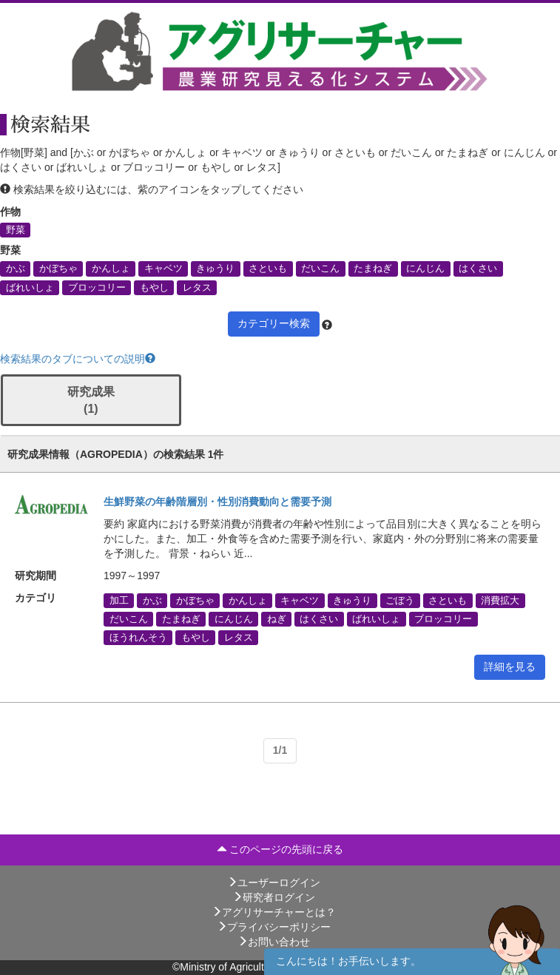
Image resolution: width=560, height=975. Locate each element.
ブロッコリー (97, 287)
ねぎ (277, 618)
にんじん (425, 269)
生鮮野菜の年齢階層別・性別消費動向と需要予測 (217, 502)
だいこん (320, 269)
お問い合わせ (274, 942)
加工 (119, 600)
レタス (197, 287)
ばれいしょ (30, 287)
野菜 (16, 230)
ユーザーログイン (274, 883)
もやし (154, 287)
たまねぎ (373, 269)
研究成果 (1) (91, 400)
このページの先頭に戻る (280, 849)
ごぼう (400, 600)
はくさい (478, 269)
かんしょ (111, 269)
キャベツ (163, 269)
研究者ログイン (274, 897)
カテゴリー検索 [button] (274, 323)
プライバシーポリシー (274, 927)
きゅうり (215, 269)
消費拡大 (500, 600)
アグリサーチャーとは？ (274, 912)
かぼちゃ (58, 269)
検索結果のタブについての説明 (78, 359)
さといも (268, 269)
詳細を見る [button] (510, 667)
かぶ (16, 269)
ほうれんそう (138, 637)
